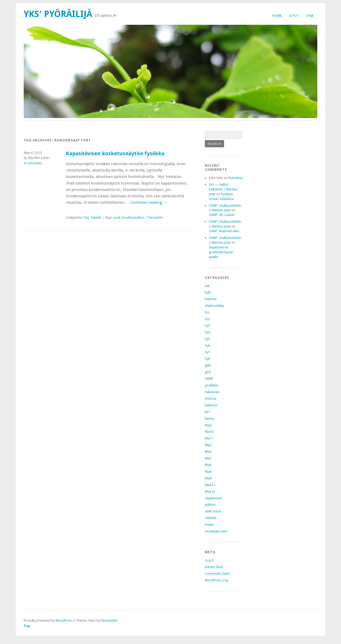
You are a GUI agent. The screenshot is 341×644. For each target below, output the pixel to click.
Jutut (294, 16)
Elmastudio (109, 620)
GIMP (209, 379)
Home (277, 16)
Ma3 (208, 452)
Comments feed (217, 574)
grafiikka (211, 385)
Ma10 (209, 432)
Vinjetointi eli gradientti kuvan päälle (221, 252)
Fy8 (207, 359)
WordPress (64, 620)
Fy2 (207, 319)
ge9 (208, 372)
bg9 (208, 292)
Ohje (310, 16)
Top (27, 626)
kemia (209, 419)
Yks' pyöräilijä (58, 14)
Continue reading (149, 202)
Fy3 (207, 326)
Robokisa (236, 178)
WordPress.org (216, 580)
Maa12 (210, 485)
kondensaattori (133, 218)
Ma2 (208, 445)
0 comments (33, 163)
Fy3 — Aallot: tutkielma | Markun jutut (223, 189)
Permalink (155, 218)
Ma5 (208, 458)
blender (211, 299)
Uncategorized (216, 531)
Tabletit (96, 218)
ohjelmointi (213, 498)
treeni (209, 525)
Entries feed (214, 567)
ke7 (208, 412)
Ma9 (208, 478)
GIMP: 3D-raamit (222, 215)
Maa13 (210, 492)
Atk (207, 286)
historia (211, 399)
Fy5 (207, 339)
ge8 (208, 365)
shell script (213, 511)
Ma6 (208, 465)
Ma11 (209, 438)
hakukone (212, 392)
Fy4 (207, 332)
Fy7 (207, 352)
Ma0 (208, 425)
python (210, 505)
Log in (209, 560)
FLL (207, 312)
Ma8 (208, 472)
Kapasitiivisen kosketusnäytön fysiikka (115, 154)
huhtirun (211, 405)
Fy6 (86, 218)
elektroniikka (214, 306)
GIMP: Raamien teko (224, 231)
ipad (117, 218)
